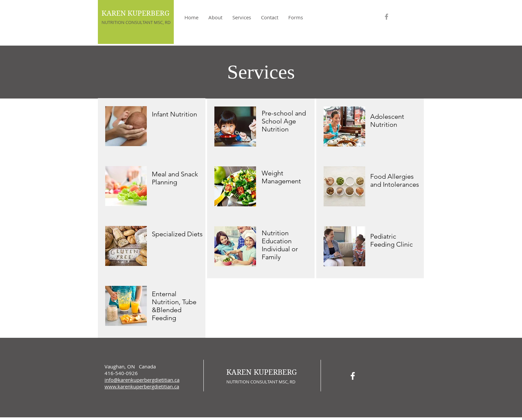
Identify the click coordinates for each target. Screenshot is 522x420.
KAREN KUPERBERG (135, 13)
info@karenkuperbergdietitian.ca (142, 380)
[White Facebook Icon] (353, 376)
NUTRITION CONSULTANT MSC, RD (136, 22)
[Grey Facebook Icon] (387, 17)
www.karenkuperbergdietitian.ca (142, 386)
